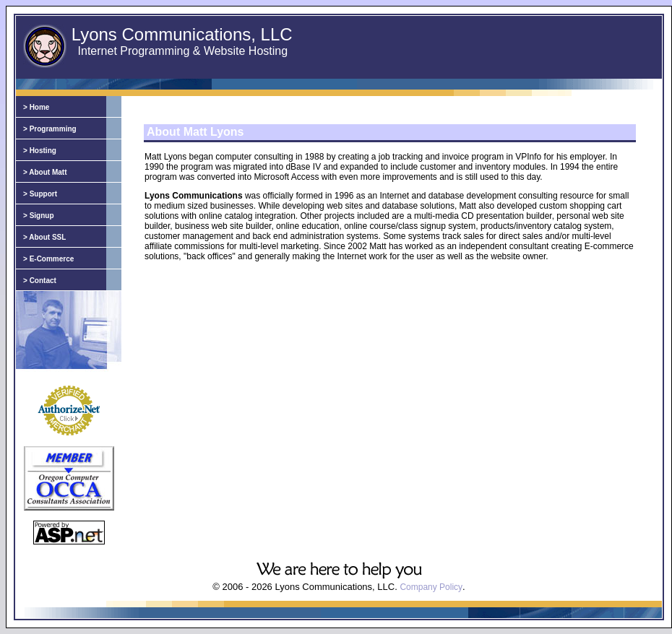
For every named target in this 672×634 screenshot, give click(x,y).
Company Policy (431, 587)
